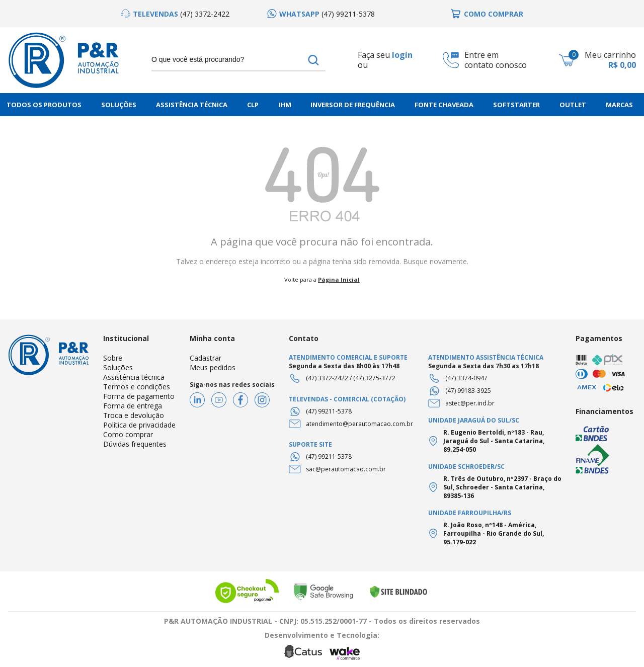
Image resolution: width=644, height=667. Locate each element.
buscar (313, 60)
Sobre (113, 358)
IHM (285, 105)
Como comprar (128, 434)
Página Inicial (339, 279)
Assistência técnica (134, 377)
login (402, 55)
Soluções (119, 105)
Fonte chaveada (444, 105)
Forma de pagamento (139, 396)
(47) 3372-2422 (327, 378)
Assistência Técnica (192, 105)
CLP (253, 105)
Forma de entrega (133, 406)
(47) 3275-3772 (374, 378)
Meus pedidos (213, 367)
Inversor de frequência (353, 105)
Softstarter (516, 105)
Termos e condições (137, 387)
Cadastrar (206, 358)
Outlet (573, 105)
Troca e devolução (134, 415)
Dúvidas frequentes (135, 444)
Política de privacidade (139, 425)
